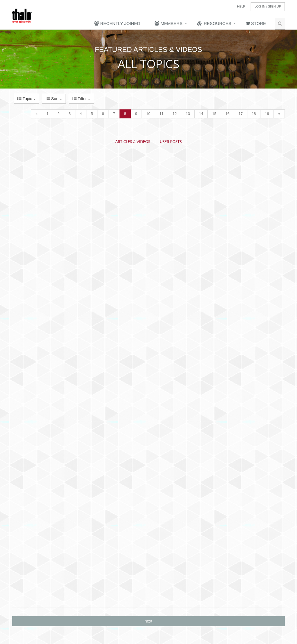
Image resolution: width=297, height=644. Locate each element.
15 (214, 114)
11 (162, 114)
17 (240, 114)
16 (227, 114)
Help (241, 6)
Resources (214, 23)
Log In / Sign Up (268, 6)
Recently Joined (117, 23)
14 (201, 114)
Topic (26, 99)
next (148, 621)
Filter (81, 99)
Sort (54, 99)
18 (254, 114)
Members (169, 23)
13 (188, 114)
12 (175, 114)
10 (148, 114)
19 (267, 114)
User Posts (171, 142)
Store (256, 23)
